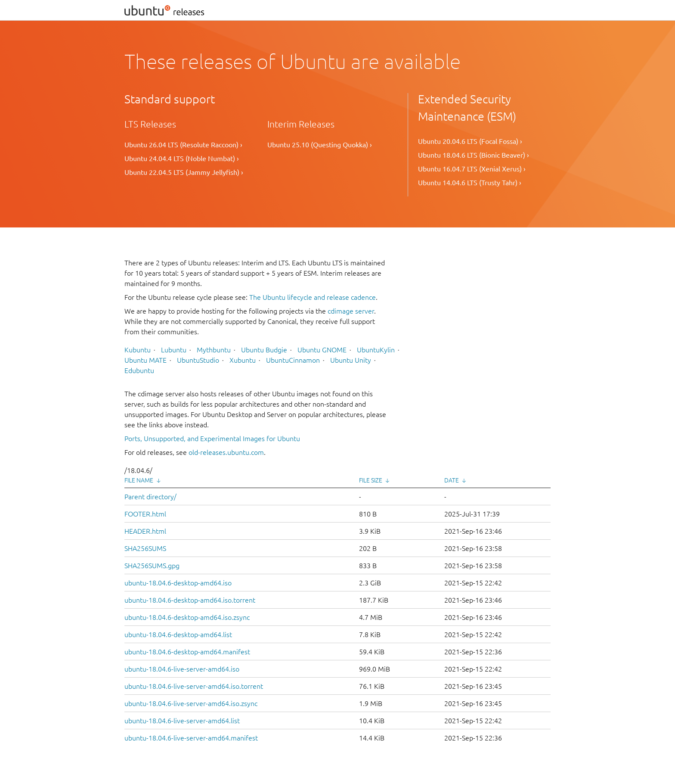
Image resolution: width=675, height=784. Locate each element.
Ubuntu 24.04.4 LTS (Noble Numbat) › (182, 159)
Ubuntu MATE (146, 360)
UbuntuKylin (376, 350)
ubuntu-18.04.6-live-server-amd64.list (182, 721)
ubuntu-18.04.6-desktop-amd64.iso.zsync (187, 617)
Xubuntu (243, 360)
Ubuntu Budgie (264, 350)
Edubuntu (139, 370)
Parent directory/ (150, 497)
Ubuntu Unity (351, 360)
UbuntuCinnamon (293, 360)
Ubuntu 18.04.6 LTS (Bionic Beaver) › (474, 155)
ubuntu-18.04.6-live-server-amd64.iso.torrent (194, 686)
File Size (371, 480)
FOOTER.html (145, 514)
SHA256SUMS (145, 548)
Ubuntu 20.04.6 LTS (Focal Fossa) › (470, 141)
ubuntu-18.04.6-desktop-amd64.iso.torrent (190, 600)
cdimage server (351, 311)
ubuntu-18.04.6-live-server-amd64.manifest (191, 738)
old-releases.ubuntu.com (226, 452)
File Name (139, 480)
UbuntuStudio (198, 360)
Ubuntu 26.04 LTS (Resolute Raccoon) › (183, 145)
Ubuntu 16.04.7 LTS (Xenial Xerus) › (472, 169)
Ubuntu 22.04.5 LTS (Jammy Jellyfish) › (184, 172)
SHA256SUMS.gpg (152, 566)
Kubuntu (138, 350)
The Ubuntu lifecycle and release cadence (313, 297)
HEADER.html (145, 531)
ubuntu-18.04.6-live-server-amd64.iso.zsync (191, 703)
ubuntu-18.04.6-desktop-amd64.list (178, 635)
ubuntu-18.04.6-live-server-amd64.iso (182, 669)
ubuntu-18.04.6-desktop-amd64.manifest (187, 652)
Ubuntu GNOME (322, 350)
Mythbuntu (214, 350)
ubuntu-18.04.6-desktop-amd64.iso (178, 583)
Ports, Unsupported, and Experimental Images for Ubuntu (212, 439)
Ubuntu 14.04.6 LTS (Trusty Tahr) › (470, 183)
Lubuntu (174, 350)
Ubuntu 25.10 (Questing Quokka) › (320, 145)
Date (452, 480)
